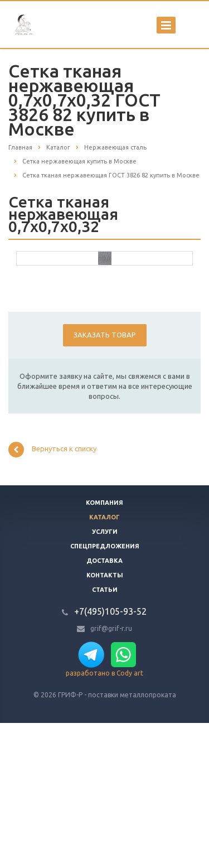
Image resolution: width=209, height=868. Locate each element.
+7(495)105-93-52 (110, 756)
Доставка (104, 706)
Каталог (104, 662)
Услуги (105, 677)
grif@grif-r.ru (111, 773)
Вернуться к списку (52, 595)
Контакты (105, 720)
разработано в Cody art (104, 818)
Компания (104, 648)
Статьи (105, 735)
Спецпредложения (105, 691)
